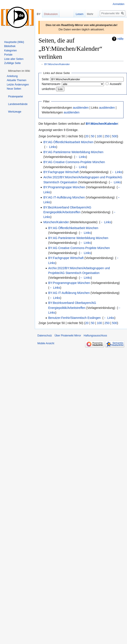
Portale (8, 55)
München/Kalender (56, 222)
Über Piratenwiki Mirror (68, 336)
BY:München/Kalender (57, 64)
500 (114, 136)
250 (107, 136)
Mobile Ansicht (46, 343)
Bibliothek (10, 46)
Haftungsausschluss (95, 336)
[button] (19, 71)
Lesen (76, 14)
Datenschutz (45, 336)
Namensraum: (51, 84)
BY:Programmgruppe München (64, 187)
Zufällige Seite (12, 63)
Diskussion (51, 14)
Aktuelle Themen (17, 80)
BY (39, 14)
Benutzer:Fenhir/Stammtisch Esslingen (74, 318)
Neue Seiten (14, 89)
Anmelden (119, 4)
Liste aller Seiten (14, 59)
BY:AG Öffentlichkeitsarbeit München (68, 142)
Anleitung (12, 76)
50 (93, 136)
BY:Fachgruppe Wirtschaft (61, 172)
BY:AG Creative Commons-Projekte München (74, 162)
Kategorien (10, 51)
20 (87, 136)
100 (99, 136)
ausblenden (81, 108)
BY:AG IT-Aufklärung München (64, 197)
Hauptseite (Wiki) (14, 42)
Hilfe (120, 39)
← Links (51, 147)
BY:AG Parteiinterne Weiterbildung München (73, 152)
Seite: (46, 79)
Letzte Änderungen (18, 85)
